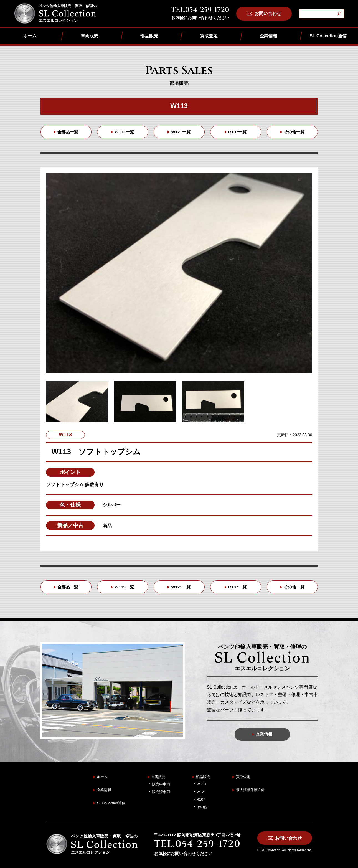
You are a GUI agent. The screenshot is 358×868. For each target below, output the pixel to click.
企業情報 (268, 36)
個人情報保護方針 (250, 790)
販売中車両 (161, 784)
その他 (202, 807)
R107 (201, 799)
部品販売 (149, 36)
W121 (201, 792)
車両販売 (90, 36)
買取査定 (209, 36)
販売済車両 (161, 792)
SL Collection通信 (328, 36)
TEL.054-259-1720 (200, 10)
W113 (201, 784)
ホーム (30, 36)
